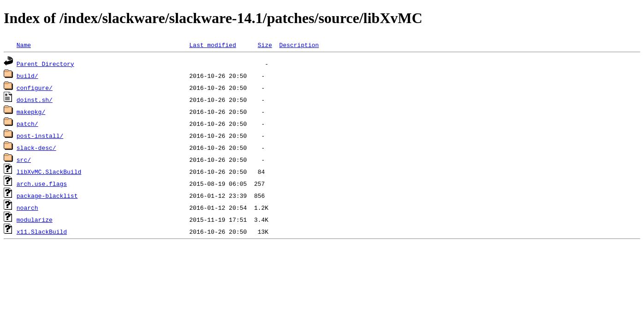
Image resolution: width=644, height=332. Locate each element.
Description (299, 45)
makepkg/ (31, 112)
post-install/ (40, 136)
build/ (27, 76)
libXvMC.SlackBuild (49, 172)
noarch (27, 207)
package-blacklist (47, 196)
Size (265, 45)
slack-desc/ (36, 148)
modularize (35, 219)
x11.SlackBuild (42, 231)
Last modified (212, 45)
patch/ (27, 124)
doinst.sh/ (35, 100)
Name (24, 45)
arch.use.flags (42, 184)
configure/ (35, 88)
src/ (24, 160)
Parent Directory (45, 64)
